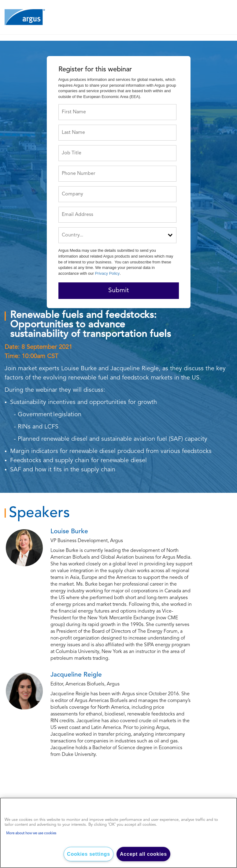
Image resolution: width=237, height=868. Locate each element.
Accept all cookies (143, 854)
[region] (118, 833)
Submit (118, 291)
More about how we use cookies (31, 833)
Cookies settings (89, 854)
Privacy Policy (107, 273)
